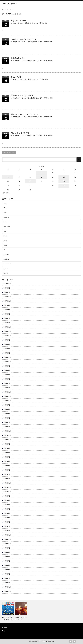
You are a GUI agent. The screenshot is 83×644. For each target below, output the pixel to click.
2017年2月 (7, 310)
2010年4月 (7, 570)
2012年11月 (7, 435)
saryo (5, 245)
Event (18, 42)
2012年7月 (7, 453)
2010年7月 (7, 557)
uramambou (7, 264)
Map (5, 222)
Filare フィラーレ (40, 641)
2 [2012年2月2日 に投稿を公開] (41, 173)
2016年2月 (7, 318)
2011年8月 (7, 500)
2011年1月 (7, 531)
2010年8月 (7, 552)
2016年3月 (7, 314)
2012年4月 (7, 466)
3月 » (8, 193)
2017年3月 (7, 305)
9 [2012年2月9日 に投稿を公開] (41, 177)
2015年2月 (7, 353)
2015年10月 (7, 336)
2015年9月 (7, 340)
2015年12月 (7, 327)
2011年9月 (7, 496)
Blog (14, 23)
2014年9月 (7, 366)
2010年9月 (7, 548)
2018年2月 (7, 292)
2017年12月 (7, 297)
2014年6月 (7, 379)
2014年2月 (7, 383)
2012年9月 (7, 444)
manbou (6, 217)
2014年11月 (7, 357)
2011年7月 (7, 505)
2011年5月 (7, 513)
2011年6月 (7, 509)
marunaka (7, 227)
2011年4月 (7, 518)
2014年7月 (7, 375)
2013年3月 (7, 418)
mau (5, 231)
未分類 (6, 273)
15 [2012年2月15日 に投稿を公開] (30, 181)
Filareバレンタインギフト (21, 133)
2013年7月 (7, 405)
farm (5, 213)
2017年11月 (7, 301)
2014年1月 (7, 388)
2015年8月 (7, 344)
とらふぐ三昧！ (17, 77)
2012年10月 (7, 440)
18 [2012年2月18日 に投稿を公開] (64, 181)
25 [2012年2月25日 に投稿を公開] (64, 186)
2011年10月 (7, 492)
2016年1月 (7, 323)
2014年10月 (7, 362)
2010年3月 (7, 574)
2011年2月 (7, 526)
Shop (5, 250)
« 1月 (4, 193)
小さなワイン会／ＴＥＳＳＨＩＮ (24, 39)
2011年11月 (7, 487)
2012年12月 (7, 431)
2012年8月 (7, 448)
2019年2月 (7, 288)
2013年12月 (7, 392)
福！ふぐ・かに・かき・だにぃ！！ (25, 114)
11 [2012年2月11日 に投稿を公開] (64, 177)
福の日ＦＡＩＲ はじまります (23, 96)
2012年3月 (7, 470)
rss (71, 641)
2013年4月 (7, 414)
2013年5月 (7, 409)
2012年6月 (7, 457)
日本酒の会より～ (18, 58)
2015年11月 (7, 331)
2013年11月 (7, 396)
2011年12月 (7, 483)
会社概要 (5, 628)
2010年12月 (7, 535)
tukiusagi (6, 259)
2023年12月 (7, 284)
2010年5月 (7, 565)
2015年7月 (7, 349)
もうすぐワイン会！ (19, 21)
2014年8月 (7, 370)
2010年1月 (7, 583)
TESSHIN (7, 255)
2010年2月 (7, 578)
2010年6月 (7, 561)
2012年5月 (7, 461)
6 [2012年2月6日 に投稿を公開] (8, 177)
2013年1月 (7, 427)
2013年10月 (7, 401)
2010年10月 (7, 544)
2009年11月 (7, 591)
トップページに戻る (9, 152)
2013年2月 (7, 422)
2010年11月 (7, 539)
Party (5, 241)
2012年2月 (7, 474)
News (6, 236)
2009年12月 (7, 587)
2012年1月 (7, 479)
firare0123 (45, 23)
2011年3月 (7, 522)
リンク (6, 269)
